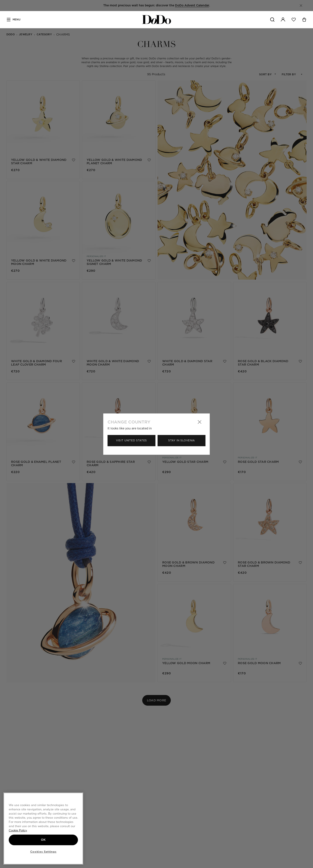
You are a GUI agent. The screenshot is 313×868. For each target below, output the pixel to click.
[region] (43, 829)
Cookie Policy (18, 830)
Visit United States (131, 440)
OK (43, 840)
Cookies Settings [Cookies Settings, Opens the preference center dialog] (43, 852)
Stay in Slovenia (182, 440)
